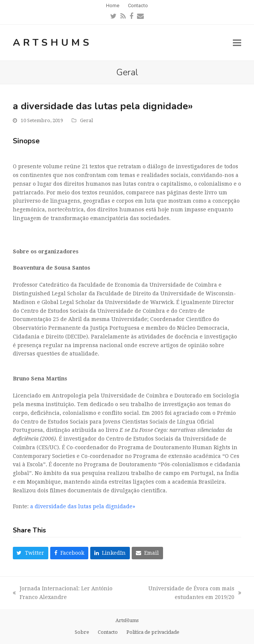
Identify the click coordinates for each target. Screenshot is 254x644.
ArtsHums (52, 43)
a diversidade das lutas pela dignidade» (83, 506)
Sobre (82, 632)
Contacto (108, 632)
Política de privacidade (153, 632)
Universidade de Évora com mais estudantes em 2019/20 (185, 594)
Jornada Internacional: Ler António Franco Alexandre (63, 594)
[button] (237, 43)
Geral (86, 120)
